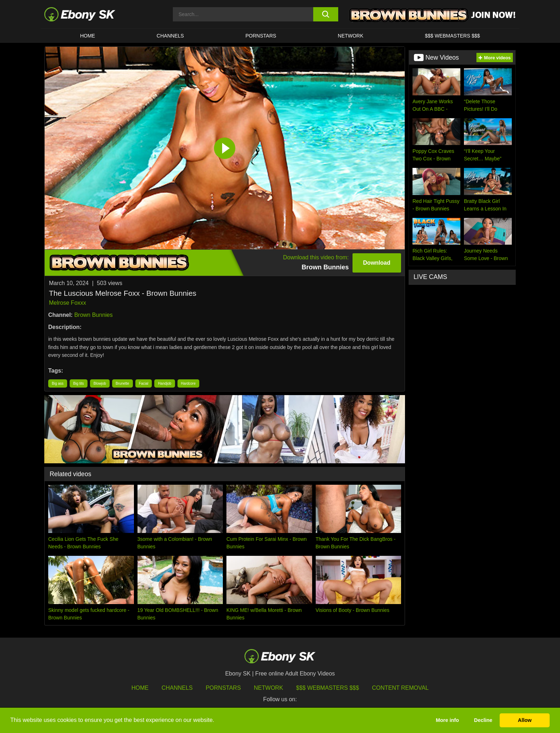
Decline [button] (483, 720)
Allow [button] (525, 720)
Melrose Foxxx (67, 303)
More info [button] (447, 720)
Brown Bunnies (94, 315)
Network (351, 36)
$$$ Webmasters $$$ (452, 36)
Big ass (58, 383)
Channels (170, 36)
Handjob (164, 383)
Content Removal (401, 688)
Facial (144, 383)
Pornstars (261, 36)
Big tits (79, 383)
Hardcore (188, 383)
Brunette (122, 383)
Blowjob (100, 383)
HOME (87, 36)
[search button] (326, 14)
